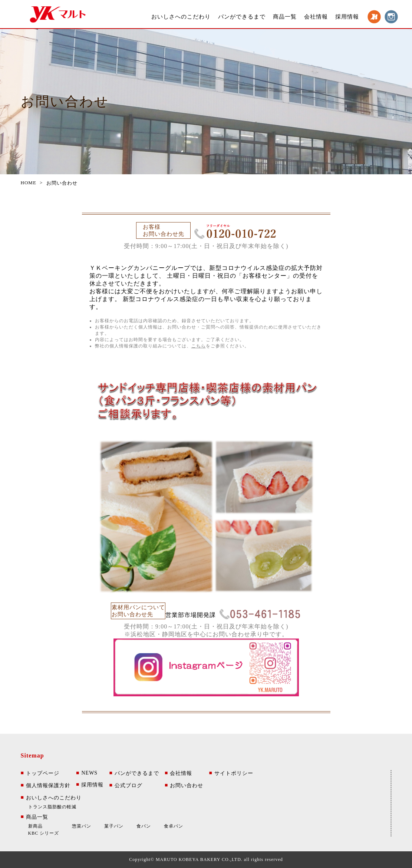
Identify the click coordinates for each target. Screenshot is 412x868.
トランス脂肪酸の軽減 (52, 807)
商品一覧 (285, 17)
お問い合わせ (184, 786)
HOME (29, 183)
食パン (144, 826)
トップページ (40, 773)
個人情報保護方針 (46, 786)
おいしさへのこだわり (181, 17)
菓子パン (114, 826)
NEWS (87, 773)
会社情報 (316, 17)
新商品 (35, 826)
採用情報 (347, 17)
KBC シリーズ (44, 833)
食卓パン (174, 826)
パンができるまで (242, 17)
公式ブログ (126, 786)
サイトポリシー (231, 773)
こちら (199, 346)
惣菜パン (82, 826)
